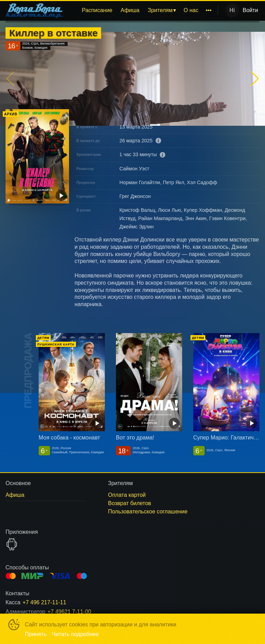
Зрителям (160, 10)
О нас (191, 10)
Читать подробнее (76, 634)
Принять (36, 634)
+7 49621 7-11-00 (69, 612)
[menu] (142, 10)
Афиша (130, 10)
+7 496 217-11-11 (44, 602)
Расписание (97, 10)
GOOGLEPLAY (12, 544)
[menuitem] (97, 10)
